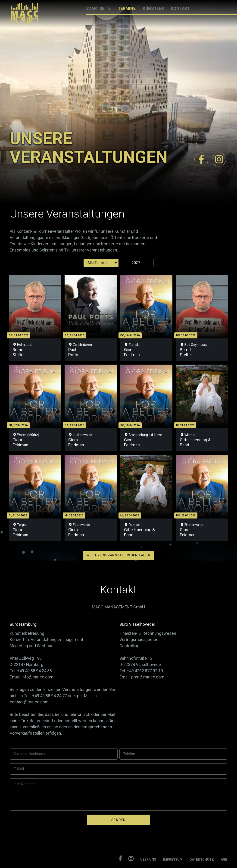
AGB (224, 859)
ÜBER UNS (148, 859)
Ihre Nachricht (25, 784)
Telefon (129, 754)
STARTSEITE (98, 8)
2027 (136, 263)
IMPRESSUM (173, 859)
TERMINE (127, 8)
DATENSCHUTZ (202, 859)
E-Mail (19, 769)
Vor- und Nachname (30, 754)
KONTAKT (180, 8)
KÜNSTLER (153, 8)
